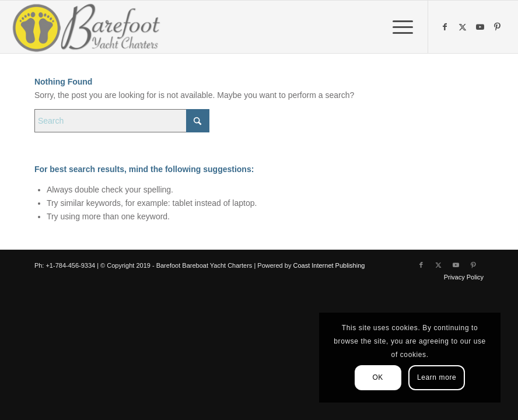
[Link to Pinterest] (499, 27)
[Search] (122, 121)
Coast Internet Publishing (329, 265)
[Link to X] (464, 27)
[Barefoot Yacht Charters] (90, 27)
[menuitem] (397, 27)
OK (378, 377)
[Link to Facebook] (446, 27)
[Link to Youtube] (481, 27)
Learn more (437, 377)
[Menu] (397, 27)
